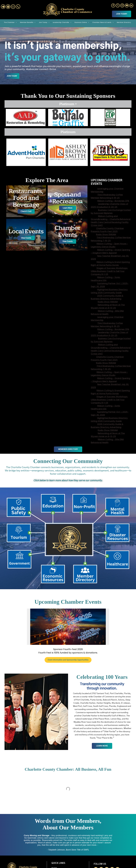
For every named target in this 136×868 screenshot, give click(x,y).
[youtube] (127, 6)
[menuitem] (10, 22)
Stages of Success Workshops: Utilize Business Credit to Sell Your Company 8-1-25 (109, 271)
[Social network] (3, 7)
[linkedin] (131, 6)
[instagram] (122, 6)
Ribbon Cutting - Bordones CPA (113, 201)
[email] (13, 7)
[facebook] (113, 6)
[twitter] (118, 6)
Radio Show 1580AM (106, 234)
